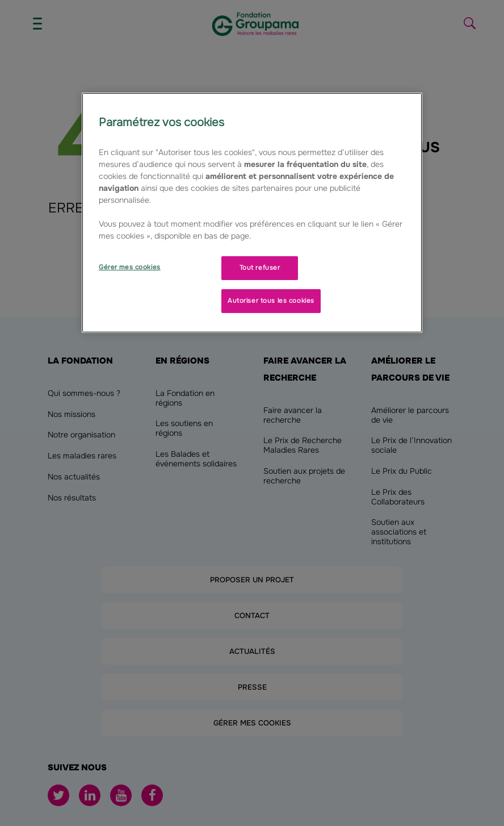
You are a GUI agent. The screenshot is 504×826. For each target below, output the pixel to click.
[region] (252, 213)
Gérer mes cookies (130, 267)
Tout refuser (260, 268)
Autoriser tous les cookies (271, 301)
